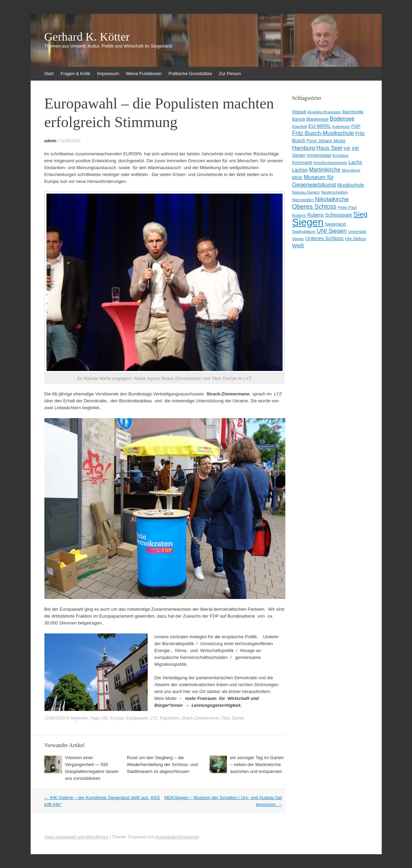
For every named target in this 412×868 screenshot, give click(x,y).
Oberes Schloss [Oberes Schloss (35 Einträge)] (314, 206)
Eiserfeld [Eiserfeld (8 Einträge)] (300, 126)
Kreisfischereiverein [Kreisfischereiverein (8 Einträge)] (330, 163)
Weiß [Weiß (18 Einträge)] (298, 245)
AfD (105, 718)
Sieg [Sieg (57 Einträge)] (361, 214)
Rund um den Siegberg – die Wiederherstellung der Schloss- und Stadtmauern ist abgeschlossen (162, 764)
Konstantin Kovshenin (177, 837)
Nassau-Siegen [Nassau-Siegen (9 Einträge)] (306, 192)
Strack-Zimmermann (200, 718)
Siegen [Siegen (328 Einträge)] (308, 222)
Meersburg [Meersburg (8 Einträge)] (351, 170)
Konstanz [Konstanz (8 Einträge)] (340, 155)
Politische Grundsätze (190, 74)
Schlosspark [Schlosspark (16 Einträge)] (339, 215)
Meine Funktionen (144, 74)
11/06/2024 (70, 141)
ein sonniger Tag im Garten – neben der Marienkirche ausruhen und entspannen (257, 764)
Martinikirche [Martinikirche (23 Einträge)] (325, 169)
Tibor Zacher (233, 718)
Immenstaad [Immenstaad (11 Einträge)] (319, 155)
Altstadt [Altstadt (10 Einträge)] (299, 112)
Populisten (169, 718)
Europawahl (137, 718)
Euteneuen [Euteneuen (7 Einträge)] (341, 126)
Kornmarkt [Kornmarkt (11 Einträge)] (302, 162)
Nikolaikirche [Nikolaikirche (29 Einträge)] (332, 199)
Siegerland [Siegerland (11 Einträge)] (335, 224)
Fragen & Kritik (75, 74)
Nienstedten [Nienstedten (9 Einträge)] (303, 200)
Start (49, 74)
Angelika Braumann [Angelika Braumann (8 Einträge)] (324, 112)
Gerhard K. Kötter (87, 37)
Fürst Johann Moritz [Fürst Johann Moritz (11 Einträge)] (326, 141)
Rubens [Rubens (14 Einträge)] (316, 215)
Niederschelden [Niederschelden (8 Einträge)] (335, 192)
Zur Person (230, 74)
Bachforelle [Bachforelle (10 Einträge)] (353, 112)
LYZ (154, 718)
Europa (117, 718)
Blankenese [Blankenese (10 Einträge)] (317, 119)
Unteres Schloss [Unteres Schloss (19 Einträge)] (324, 238)
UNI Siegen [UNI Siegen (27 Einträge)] (332, 231)
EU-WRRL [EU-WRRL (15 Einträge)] (320, 126)
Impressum (108, 74)
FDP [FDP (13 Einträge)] (356, 126)
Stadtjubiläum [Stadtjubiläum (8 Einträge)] (304, 231)
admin (50, 141)
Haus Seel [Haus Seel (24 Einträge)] (329, 148)
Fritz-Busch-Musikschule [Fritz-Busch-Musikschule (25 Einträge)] (323, 133)
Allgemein (79, 718)
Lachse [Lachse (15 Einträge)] (300, 170)
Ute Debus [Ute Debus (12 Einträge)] (356, 239)
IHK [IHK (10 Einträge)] (347, 148)
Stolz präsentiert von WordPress (76, 837)
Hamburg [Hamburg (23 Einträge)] (304, 148)
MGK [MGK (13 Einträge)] (298, 178)
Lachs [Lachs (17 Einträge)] (356, 162)
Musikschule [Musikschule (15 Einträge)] (351, 185)
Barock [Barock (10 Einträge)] (299, 119)
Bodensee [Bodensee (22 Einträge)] (342, 119)
